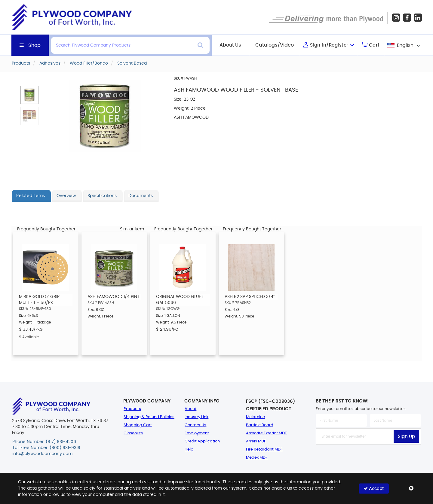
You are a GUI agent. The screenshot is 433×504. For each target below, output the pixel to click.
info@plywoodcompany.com (42, 454)
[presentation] (368, 458)
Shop (34, 45)
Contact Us (195, 425)
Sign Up (406, 437)
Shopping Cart (138, 425)
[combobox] (403, 45)
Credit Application (202, 441)
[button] (29, 95)
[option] (46, 294)
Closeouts (133, 433)
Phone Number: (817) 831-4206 (44, 442)
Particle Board (260, 425)
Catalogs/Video (275, 45)
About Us (230, 45)
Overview (66, 196)
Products (132, 409)
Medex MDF (257, 458)
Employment (197, 433)
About (190, 409)
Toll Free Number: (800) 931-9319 (46, 448)
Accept (374, 489)
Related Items (31, 196)
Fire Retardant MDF (264, 449)
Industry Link (197, 417)
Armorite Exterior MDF (266, 433)
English (405, 45)
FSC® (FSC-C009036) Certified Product (270, 405)
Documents (141, 196)
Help (189, 449)
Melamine (255, 417)
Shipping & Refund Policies (149, 417)
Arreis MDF (256, 441)
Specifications (102, 196)
